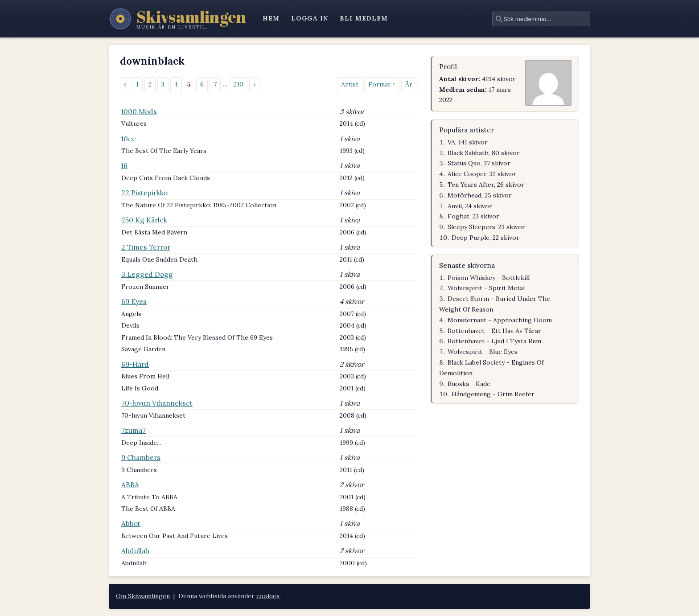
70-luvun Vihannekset (157, 403)
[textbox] (541, 19)
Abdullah (135, 551)
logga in (310, 18)
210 (238, 84)
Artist (350, 84)
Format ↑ (382, 84)
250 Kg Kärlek (144, 220)
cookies (268, 596)
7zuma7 (134, 430)
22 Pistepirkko (144, 193)
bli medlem (364, 18)
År (409, 84)
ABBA (130, 485)
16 (124, 166)
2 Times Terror (146, 247)
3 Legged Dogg (147, 274)
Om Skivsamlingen (143, 596)
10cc (129, 139)
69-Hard (135, 364)
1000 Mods (139, 112)
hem (271, 18)
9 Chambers (141, 458)
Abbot (131, 524)
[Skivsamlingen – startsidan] (178, 19)
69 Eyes (134, 302)
